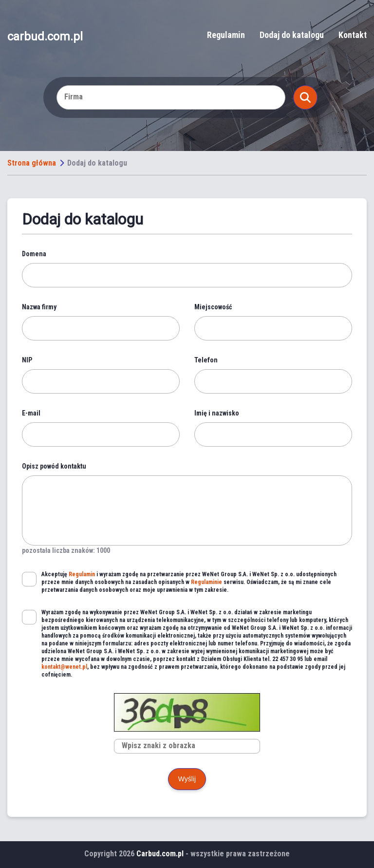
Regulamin (226, 35)
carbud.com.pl (45, 36)
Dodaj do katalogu (292, 35)
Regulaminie (206, 582)
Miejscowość (213, 307)
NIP (27, 360)
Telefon (206, 360)
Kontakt (353, 35)
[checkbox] (29, 579)
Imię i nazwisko (217, 413)
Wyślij (187, 779)
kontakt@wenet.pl (64, 667)
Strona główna (32, 163)
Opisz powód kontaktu (54, 466)
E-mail (31, 413)
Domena (34, 254)
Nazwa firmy (39, 307)
